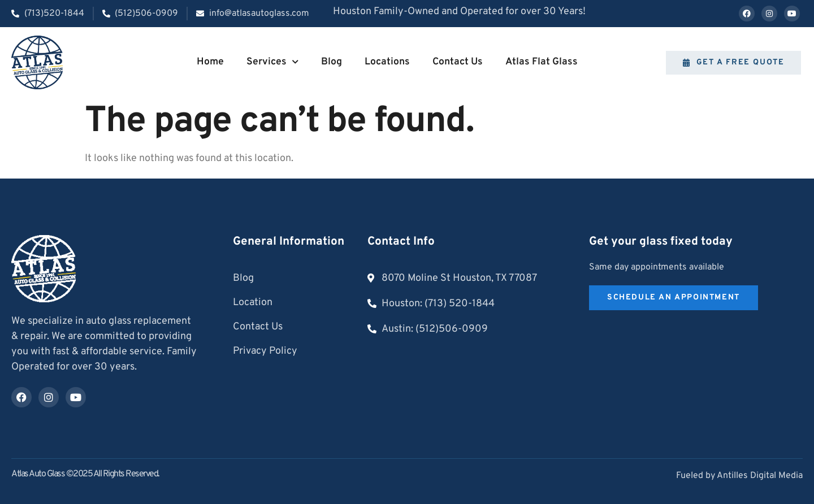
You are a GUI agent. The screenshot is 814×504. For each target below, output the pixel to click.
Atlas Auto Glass (38, 474)
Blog (332, 62)
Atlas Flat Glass (542, 62)
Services (272, 62)
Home (210, 62)
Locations (387, 62)
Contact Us (458, 62)
